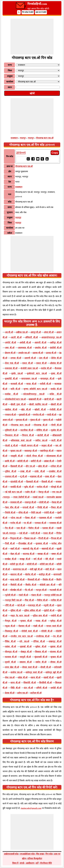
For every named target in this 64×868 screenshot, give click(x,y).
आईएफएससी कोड (11, 854)
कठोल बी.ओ (46, 368)
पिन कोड (49, 854)
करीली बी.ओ (45, 384)
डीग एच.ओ (30, 466)
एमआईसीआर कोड (27, 854)
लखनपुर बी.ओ (55, 641)
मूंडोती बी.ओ (49, 610)
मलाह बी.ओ (41, 621)
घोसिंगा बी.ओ (42, 430)
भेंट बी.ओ (29, 590)
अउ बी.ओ (9, 332)
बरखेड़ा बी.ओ (11, 559)
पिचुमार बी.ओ (16, 538)
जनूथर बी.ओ (47, 446)
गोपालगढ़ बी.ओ (41, 425)
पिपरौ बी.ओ (43, 538)
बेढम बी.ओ (15, 554)
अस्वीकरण (30, 863)
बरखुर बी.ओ (25, 559)
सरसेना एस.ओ (17, 672)
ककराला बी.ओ (11, 368)
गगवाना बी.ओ (10, 415)
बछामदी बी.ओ (48, 549)
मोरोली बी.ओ (47, 631)
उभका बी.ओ (16, 358)
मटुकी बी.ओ (49, 605)
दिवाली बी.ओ (47, 482)
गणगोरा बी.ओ (38, 415)
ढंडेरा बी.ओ (43, 466)
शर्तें (37, 863)
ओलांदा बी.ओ (56, 363)
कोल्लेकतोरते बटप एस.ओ (15, 399)
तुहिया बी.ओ (11, 471)
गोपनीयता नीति (46, 863)
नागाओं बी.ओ (28, 507)
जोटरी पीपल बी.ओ (34, 456)
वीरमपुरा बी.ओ (11, 652)
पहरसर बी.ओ (48, 528)
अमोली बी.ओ (25, 343)
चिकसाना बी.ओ (12, 435)
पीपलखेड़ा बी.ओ (25, 544)
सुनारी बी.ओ (10, 662)
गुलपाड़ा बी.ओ (21, 420)
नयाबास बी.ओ (16, 502)
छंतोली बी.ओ (43, 435)
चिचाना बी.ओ (28, 435)
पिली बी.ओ (10, 544)
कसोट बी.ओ (56, 389)
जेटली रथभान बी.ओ (30, 446)
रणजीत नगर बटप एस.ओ (22, 636)
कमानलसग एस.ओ (29, 379)
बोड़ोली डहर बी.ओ (47, 585)
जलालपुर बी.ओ (31, 451)
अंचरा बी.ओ (49, 332)
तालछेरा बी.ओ (55, 471)
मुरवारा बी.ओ (26, 621)
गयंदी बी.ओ (52, 415)
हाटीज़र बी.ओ (36, 693)
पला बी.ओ (21, 528)
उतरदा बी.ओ (51, 353)
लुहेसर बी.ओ (41, 647)
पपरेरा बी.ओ (15, 523)
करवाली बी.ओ (17, 384)
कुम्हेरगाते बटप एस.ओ (37, 373)
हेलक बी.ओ (10, 693)
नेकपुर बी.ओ (44, 492)
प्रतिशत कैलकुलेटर (35, 859)
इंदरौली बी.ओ (56, 348)
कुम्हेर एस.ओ (17, 373)
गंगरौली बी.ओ (56, 410)
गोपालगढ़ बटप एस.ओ (45, 138)
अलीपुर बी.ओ (56, 343)
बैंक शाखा (40, 854)
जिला (10, 71)
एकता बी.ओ (27, 363)
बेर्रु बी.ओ (50, 559)
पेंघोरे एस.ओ (36, 513)
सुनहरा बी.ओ (56, 657)
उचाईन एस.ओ (24, 353)
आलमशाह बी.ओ (25, 348)
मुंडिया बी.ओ (16, 610)
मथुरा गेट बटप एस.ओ (20, 616)
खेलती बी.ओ (56, 404)
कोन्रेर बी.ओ (56, 394)
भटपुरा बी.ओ (41, 590)
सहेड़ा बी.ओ (23, 677)
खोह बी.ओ (26, 410)
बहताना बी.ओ (16, 574)
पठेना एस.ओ (16, 518)
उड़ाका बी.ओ (38, 353)
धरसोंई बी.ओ (16, 487)
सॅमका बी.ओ (56, 662)
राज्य (10, 65)
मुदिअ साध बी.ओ (40, 616)
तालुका (10, 76)
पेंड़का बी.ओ (30, 518)
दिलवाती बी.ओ (32, 482)
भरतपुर (23, 138)
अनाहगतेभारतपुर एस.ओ (51, 337)
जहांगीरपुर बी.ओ (47, 451)
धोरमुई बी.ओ (56, 487)
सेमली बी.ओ (46, 667)
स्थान (10, 87)
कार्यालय (10, 82)
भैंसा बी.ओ (29, 600)
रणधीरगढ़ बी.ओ (43, 636)
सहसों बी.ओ (49, 677)
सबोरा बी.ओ (41, 662)
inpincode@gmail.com (31, 808)
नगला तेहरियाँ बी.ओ (21, 497)
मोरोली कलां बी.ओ (29, 631)
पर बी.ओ (28, 523)
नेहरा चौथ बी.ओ (12, 507)
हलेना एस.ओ (22, 693)
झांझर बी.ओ (49, 461)
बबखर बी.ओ (43, 554)
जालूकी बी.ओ (17, 456)
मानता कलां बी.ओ (54, 626)
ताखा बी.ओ (25, 471)
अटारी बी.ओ (16, 337)
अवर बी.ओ (10, 348)
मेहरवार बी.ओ (24, 626)
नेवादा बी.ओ (57, 502)
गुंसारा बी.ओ (35, 420)
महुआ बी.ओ (10, 626)
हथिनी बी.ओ (42, 688)
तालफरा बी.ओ (11, 477)
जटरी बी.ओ (56, 440)
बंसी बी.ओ (50, 569)
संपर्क (22, 863)
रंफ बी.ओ (57, 636)
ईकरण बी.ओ (10, 353)
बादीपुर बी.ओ (45, 574)
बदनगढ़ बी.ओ (29, 554)
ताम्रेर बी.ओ (40, 471)
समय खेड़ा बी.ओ (12, 667)
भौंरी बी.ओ (9, 605)
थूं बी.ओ (23, 477)
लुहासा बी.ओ (56, 647)
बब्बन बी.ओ (56, 554)
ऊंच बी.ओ (44, 358)
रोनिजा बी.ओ (39, 641)
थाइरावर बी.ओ (36, 477)
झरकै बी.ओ (10, 461)
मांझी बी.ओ (38, 626)
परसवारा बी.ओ (55, 523)
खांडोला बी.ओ (11, 410)
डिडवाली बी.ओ (17, 466)
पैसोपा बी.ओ (34, 528)
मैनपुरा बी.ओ (11, 621)
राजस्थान (14, 138)
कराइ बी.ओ (31, 384)
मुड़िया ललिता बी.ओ (32, 610)
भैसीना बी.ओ (42, 600)
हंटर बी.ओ (28, 688)
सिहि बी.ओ (15, 688)
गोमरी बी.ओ (56, 425)
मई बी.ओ (21, 605)
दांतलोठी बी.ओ (17, 482)
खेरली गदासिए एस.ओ (38, 404)
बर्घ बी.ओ (38, 559)
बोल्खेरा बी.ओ (16, 590)
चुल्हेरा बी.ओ (56, 430)
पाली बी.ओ (35, 533)
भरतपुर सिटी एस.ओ (13, 600)
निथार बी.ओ (56, 507)
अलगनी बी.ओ (40, 343)
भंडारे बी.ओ (23, 595)
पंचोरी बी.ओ (49, 513)
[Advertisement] (32, 37)
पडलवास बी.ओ (45, 518)
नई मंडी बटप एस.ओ (13, 492)
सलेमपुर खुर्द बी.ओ (54, 672)
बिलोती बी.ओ (16, 585)
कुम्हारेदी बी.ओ (11, 379)
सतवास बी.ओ (11, 657)
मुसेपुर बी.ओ (56, 621)
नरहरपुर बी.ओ (30, 502)
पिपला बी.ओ (56, 538)
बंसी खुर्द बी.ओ (36, 569)
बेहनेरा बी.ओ (30, 574)
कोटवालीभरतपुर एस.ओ (34, 394)
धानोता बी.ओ (42, 487)
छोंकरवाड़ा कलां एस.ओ (21, 440)
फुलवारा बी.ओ (42, 544)
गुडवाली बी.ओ (24, 415)
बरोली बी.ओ (32, 564)
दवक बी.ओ (50, 477)
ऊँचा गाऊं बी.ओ (12, 363)
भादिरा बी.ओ (56, 600)
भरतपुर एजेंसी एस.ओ (53, 595)
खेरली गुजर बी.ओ (18, 404)
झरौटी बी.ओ (36, 461)
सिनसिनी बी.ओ (45, 683)
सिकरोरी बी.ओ (30, 683)
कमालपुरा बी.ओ (47, 379)
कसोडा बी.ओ (11, 394)
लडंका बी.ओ (10, 647)
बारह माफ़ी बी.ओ (17, 580)
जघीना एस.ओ (41, 440)
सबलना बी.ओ (26, 662)
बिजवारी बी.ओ (34, 580)
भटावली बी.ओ (56, 590)
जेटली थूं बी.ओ (11, 446)
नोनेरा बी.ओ (23, 513)
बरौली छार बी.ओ (47, 564)
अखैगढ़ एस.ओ (22, 332)
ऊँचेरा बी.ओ (56, 358)
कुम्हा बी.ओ (56, 373)
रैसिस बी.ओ (10, 641)
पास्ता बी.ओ (48, 533)
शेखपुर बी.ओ (26, 652)
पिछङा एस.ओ (30, 538)
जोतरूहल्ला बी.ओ (54, 456)
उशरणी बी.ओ (30, 358)
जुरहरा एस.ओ (16, 451)
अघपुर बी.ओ (36, 332)
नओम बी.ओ (30, 492)
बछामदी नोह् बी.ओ (31, 549)
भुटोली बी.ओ (10, 595)
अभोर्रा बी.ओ (10, 343)
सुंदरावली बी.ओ (41, 657)
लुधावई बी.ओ (26, 647)
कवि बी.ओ (15, 389)
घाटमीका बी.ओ (27, 430)
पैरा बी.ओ (9, 528)
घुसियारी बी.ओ (11, 430)
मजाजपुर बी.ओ (34, 605)
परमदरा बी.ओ (40, 523)
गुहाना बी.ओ (48, 420)
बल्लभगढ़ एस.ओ (20, 569)
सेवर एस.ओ (10, 677)
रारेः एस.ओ (24, 641)
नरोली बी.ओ (44, 502)
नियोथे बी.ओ (10, 513)
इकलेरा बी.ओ (41, 348)
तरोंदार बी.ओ (56, 466)
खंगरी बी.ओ (49, 399)
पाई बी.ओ (23, 533)
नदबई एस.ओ (38, 497)
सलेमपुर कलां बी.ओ (34, 672)
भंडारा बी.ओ (36, 595)
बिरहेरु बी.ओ (48, 580)
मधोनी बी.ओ (56, 616)
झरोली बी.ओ (23, 461)
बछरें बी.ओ (15, 549)
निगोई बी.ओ (43, 507)
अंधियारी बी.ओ (31, 337)
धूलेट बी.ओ (29, 487)
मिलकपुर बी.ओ (11, 631)
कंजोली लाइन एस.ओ (29, 368)
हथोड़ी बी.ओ (56, 688)
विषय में (15, 863)
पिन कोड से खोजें (28, 12)
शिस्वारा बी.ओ (41, 652)
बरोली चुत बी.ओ (17, 564)
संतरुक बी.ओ (56, 652)
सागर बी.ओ (15, 683)
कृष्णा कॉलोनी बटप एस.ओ (35, 389)
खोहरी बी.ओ (40, 410)
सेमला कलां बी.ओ (30, 667)
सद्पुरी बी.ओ (25, 657)
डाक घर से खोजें (41, 12)
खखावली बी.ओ (35, 399)
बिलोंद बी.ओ (31, 585)
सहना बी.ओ (36, 677)
